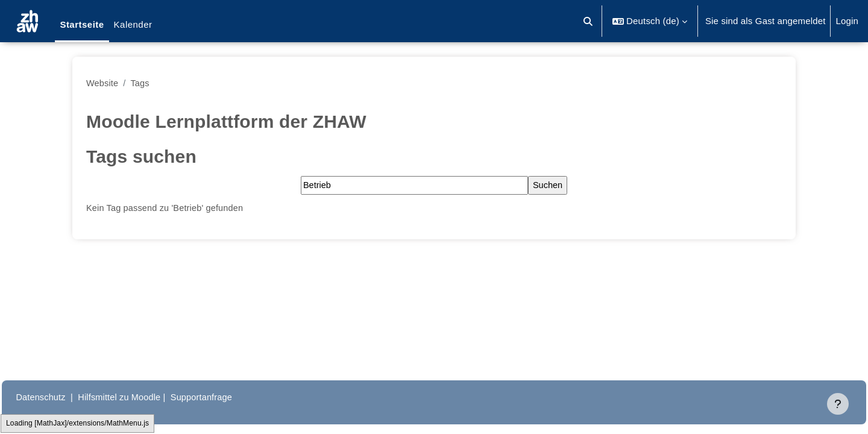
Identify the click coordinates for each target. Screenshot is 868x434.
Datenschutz (68, 397)
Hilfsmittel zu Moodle (150, 397)
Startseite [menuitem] (82, 24)
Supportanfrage (234, 397)
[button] (589, 21)
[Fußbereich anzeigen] (838, 404)
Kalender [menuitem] (133, 24)
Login (847, 21)
